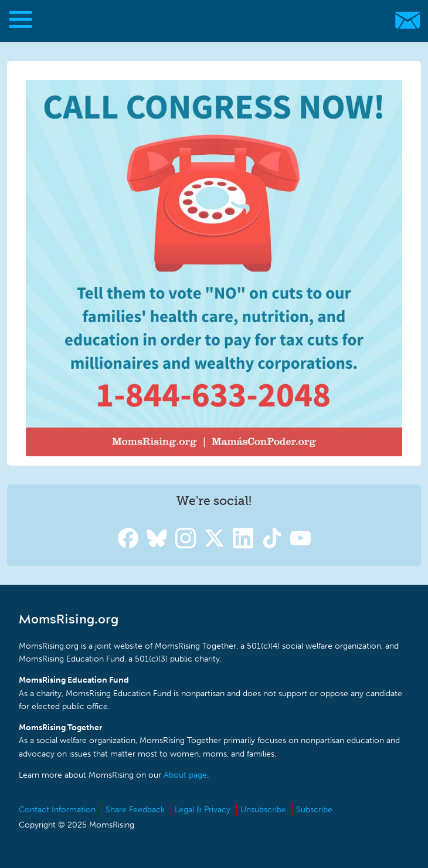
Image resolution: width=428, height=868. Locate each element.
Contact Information (57, 810)
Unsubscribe (263, 810)
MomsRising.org (208, 20)
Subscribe (314, 810)
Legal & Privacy (203, 810)
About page (185, 775)
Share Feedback (135, 810)
